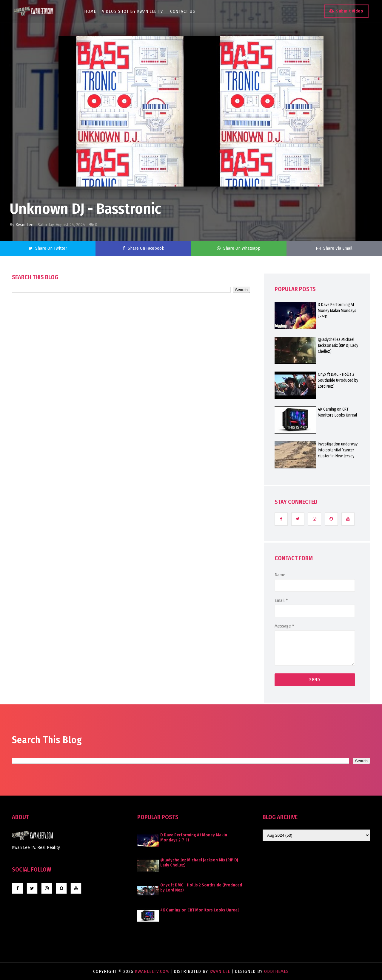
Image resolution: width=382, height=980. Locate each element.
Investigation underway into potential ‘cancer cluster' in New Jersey (338, 450)
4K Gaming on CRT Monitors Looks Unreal (337, 412)
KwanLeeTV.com (153, 971)
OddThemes (277, 971)
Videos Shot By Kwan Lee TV (134, 11)
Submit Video (348, 11)
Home (91, 11)
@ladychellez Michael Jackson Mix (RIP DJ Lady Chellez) (338, 345)
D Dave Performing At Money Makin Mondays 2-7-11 (337, 311)
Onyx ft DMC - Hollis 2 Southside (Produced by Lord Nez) (338, 380)
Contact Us (184, 11)
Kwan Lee (24, 225)
